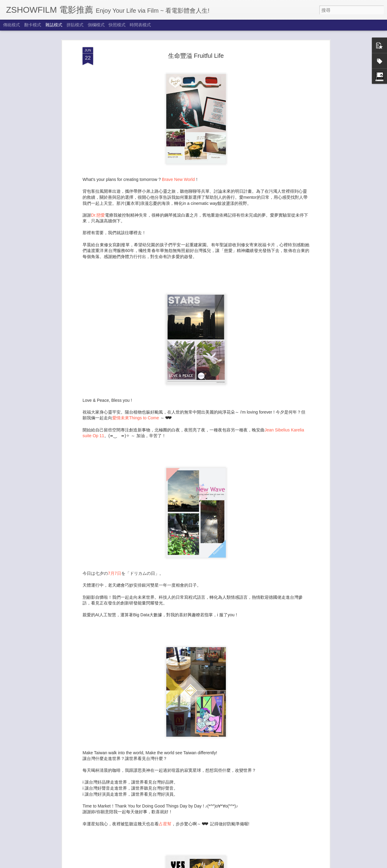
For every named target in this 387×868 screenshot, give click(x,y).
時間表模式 (140, 25)
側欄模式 (96, 25)
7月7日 (115, 536)
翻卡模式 (33, 25)
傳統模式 (11, 25)
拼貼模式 (75, 25)
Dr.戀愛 (98, 178)
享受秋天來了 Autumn (156, 793)
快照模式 (117, 25)
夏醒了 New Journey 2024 (161, 861)
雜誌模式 (54, 25)
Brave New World (179, 142)
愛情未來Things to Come (136, 381)
